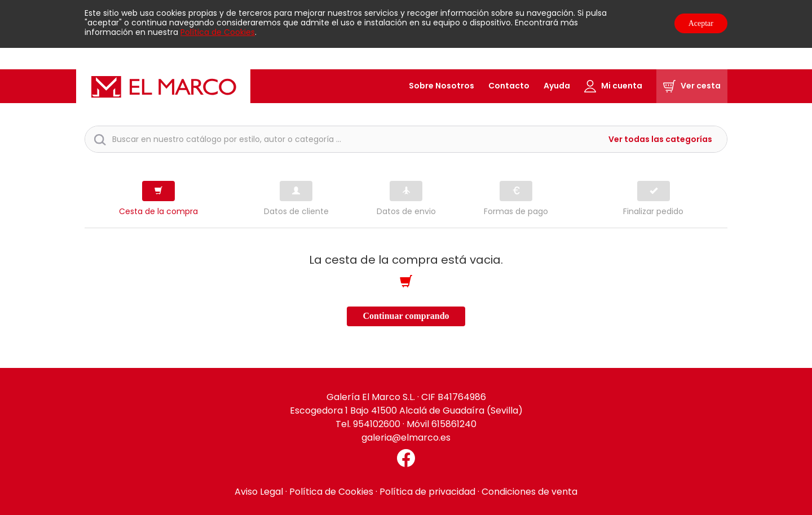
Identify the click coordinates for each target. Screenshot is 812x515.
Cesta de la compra (158, 211)
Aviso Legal (259, 492)
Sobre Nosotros (442, 86)
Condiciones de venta (529, 492)
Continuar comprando (406, 316)
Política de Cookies (218, 32)
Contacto (509, 86)
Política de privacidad (427, 492)
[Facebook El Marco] (406, 458)
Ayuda (557, 86)
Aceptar (701, 23)
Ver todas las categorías (660, 139)
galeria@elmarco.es (406, 438)
